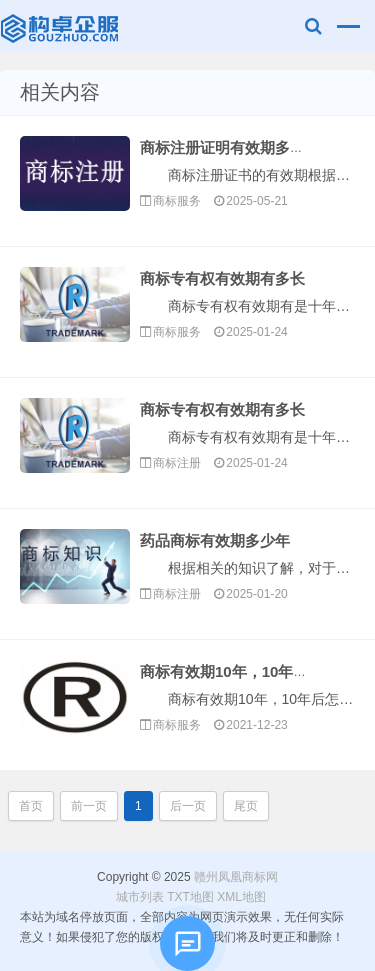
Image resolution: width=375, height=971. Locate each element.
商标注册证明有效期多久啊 (230, 147)
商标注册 (177, 463)
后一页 (188, 806)
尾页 (246, 806)
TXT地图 (190, 897)
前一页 (89, 806)
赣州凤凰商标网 (61, 31)
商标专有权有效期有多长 (222, 278)
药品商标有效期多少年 (215, 540)
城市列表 (140, 897)
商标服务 (177, 201)
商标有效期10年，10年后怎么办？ (254, 671)
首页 (31, 806)
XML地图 (241, 897)
